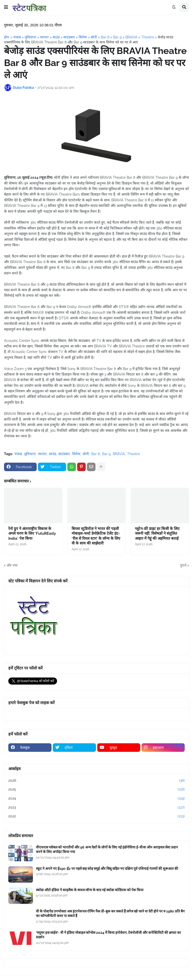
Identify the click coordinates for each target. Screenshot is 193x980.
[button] (6, 7)
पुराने (183, 565)
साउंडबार (64, 454)
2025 (96, 789)
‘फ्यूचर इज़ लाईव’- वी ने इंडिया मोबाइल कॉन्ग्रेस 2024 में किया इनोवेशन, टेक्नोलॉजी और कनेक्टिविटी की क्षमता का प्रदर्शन (108, 935)
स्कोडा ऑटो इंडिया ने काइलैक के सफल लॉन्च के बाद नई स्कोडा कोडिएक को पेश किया (90, 890)
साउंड (53, 454)
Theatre (134, 454)
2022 (96, 816)
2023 (96, 808)
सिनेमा (76, 454)
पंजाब (18, 454)
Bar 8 (95, 454)
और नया (12, 565)
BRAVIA (119, 454)
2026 (96, 781)
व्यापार (42, 454)
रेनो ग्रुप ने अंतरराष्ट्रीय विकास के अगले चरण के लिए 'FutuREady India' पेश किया (32, 534)
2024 (96, 799)
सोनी (86, 454)
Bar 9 (106, 454)
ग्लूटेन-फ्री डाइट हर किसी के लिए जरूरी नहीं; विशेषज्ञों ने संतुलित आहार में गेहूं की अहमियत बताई (157, 534)
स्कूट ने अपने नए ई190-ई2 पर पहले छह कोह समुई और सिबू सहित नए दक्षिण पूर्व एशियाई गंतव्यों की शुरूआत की (107, 869)
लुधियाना (30, 454)
